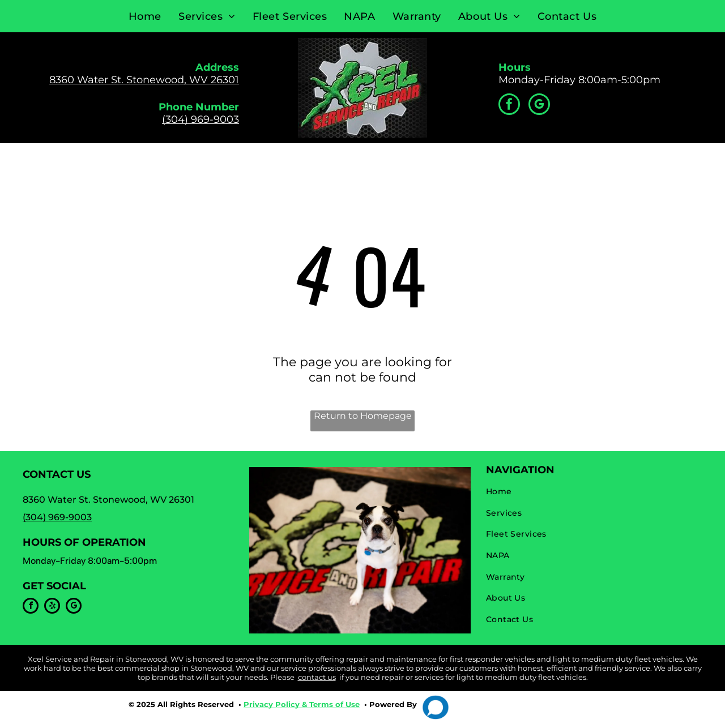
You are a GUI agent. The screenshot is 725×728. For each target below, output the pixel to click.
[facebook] (509, 106)
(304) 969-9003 (201, 119)
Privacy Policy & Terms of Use (302, 704)
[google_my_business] (539, 106)
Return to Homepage (363, 416)
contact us (317, 677)
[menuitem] (145, 16)
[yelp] (52, 607)
